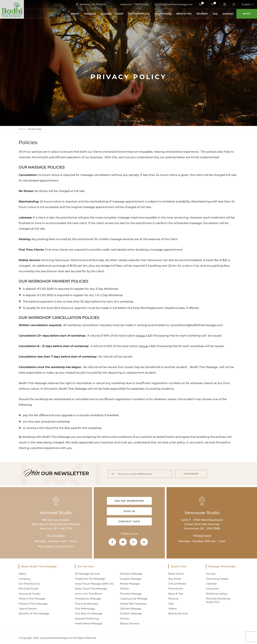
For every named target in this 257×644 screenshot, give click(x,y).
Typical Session (28, 609)
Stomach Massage (131, 574)
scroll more (128, 119)
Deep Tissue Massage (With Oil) (94, 584)
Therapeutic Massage (88, 599)
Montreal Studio (29, 589)
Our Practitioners (29, 584)
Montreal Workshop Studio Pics (218, 600)
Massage (90, 14)
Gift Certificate (139, 14)
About (75, 14)
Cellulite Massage (131, 609)
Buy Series (175, 579)
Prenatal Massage (131, 594)
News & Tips (184, 14)
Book (247, 14)
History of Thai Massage (33, 604)
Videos (172, 609)
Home (22, 129)
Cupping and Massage (134, 599)
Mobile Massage (130, 584)
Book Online (176, 574)
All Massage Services (88, 574)
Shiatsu (125, 589)
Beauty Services (130, 623)
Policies (125, 619)
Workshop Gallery (217, 594)
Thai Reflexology (85, 609)
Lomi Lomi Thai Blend (88, 594)
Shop (120, 14)
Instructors (213, 589)
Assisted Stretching (87, 619)
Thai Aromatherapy (87, 604)
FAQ (215, 14)
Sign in (129, 511)
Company (25, 579)
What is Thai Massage (32, 599)
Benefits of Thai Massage (34, 613)
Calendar (211, 584)
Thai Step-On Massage (89, 613)
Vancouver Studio (30, 594)
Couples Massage (131, 579)
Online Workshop (129, 501)
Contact (228, 14)
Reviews (202, 14)
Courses (211, 574)
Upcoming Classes (217, 579)
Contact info (129, 521)
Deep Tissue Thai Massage (91, 589)
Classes (106, 14)
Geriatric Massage (131, 613)
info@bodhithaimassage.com (176, 4)
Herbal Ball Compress (133, 604)
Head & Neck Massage (89, 623)
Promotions (163, 14)
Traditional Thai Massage (90, 579)
